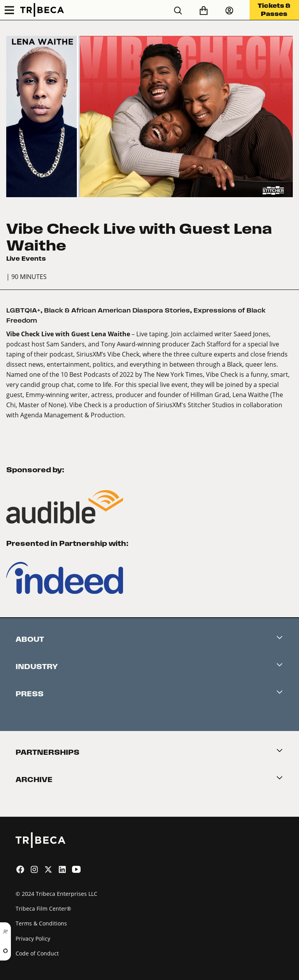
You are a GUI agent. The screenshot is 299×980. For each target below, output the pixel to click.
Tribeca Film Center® (43, 908)
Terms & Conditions (41, 923)
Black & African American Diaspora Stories (117, 310)
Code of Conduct (37, 953)
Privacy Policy (33, 939)
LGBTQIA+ (23, 310)
